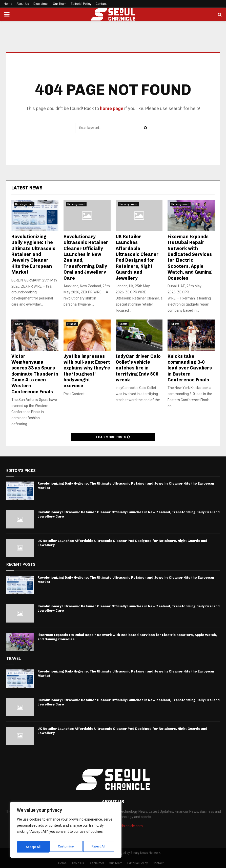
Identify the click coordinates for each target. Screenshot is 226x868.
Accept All (99, 847)
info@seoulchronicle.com (122, 826)
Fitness (72, 324)
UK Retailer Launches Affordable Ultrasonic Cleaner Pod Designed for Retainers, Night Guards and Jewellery (137, 257)
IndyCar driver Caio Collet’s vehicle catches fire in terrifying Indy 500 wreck (138, 368)
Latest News (27, 188)
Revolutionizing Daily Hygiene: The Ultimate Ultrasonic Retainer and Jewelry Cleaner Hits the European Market (33, 254)
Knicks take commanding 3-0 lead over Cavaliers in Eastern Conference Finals (190, 368)
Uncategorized (24, 204)
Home (8, 4)
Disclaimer (41, 4)
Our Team (60, 4)
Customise (33, 847)
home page (112, 108)
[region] (66, 831)
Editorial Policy (81, 4)
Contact (101, 4)
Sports (19, 324)
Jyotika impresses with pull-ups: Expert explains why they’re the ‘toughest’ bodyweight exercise (87, 371)
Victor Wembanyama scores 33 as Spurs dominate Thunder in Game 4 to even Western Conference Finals (35, 374)
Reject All (67, 847)
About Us (23, 4)
